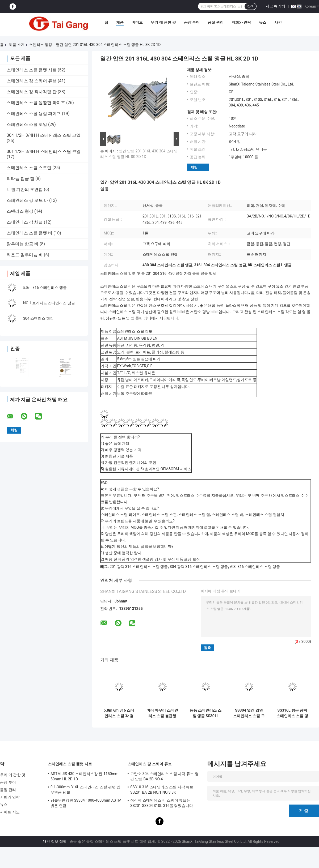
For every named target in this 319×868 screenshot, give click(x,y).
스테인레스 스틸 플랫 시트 (32, 70)
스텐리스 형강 (41, 45)
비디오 (137, 22)
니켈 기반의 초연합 (25, 189)
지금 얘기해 (275, 6)
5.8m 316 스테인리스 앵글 (45, 288)
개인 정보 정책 (55, 841)
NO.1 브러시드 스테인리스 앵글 (49, 303)
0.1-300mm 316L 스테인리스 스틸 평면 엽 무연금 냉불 (85, 790)
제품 (120, 22)
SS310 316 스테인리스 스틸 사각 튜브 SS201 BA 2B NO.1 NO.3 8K (162, 790)
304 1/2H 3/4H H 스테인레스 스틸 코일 (44, 135)
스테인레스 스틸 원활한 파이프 (36, 103)
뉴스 (263, 22)
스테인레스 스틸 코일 (27, 124)
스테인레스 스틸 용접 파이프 (34, 114)
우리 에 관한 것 (163, 22)
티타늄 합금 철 (20, 179)
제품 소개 (17, 45)
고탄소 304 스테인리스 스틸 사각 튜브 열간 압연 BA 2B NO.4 (164, 776)
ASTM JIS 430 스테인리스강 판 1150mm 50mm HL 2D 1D (85, 776)
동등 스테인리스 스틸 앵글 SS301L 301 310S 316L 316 (206, 713)
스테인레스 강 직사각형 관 (32, 92)
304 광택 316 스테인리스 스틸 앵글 (199, 567)
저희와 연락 (241, 22)
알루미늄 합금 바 (23, 244)
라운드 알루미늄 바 (25, 255)
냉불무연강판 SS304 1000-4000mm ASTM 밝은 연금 (86, 803)
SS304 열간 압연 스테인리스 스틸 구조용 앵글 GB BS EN (249, 713)
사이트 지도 (10, 812)
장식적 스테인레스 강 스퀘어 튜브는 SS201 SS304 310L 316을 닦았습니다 (162, 803)
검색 (250, 6)
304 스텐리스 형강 (38, 318)
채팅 (194, 167)
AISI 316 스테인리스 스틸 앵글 (255, 567)
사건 (278, 22)
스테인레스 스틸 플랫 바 (30, 233)
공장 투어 (192, 22)
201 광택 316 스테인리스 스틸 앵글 (139, 567)
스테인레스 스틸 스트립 (29, 168)
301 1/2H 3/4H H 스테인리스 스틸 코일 (44, 151)
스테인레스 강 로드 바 (27, 200)
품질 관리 (215, 22)
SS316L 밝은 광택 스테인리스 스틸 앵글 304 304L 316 (292, 713)
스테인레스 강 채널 (25, 222)
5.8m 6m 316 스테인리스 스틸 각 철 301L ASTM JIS (119, 713)
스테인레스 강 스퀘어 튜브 (32, 81)
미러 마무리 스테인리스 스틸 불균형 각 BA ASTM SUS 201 (162, 713)
